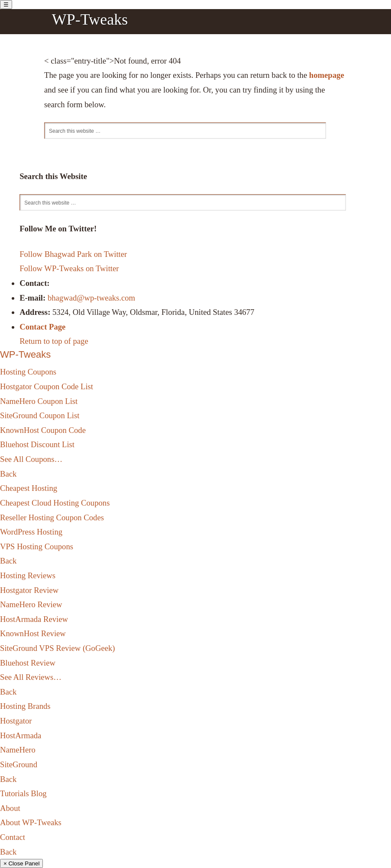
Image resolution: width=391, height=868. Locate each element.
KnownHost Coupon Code (43, 430)
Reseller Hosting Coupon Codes (52, 517)
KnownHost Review (33, 633)
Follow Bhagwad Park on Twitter (73, 254)
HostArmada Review (34, 619)
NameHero (18, 750)
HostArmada (21, 735)
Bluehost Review (28, 663)
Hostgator (16, 721)
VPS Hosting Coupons (37, 546)
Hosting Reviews (28, 575)
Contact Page (42, 327)
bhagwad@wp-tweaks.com (91, 298)
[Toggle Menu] (6, 5)
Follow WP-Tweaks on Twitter (69, 268)
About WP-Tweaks (31, 822)
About (10, 808)
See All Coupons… (31, 459)
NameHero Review (31, 604)
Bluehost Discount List (37, 444)
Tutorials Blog (23, 793)
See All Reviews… (31, 677)
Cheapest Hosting (29, 488)
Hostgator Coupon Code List (47, 386)
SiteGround (19, 764)
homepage (327, 75)
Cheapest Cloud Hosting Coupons (55, 503)
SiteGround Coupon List (40, 415)
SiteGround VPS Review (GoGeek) (57, 648)
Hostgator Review (29, 590)
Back (8, 474)
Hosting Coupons (28, 372)
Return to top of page (54, 341)
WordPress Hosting (31, 532)
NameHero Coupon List (39, 401)
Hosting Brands (25, 706)
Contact (13, 837)
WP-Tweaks (90, 19)
